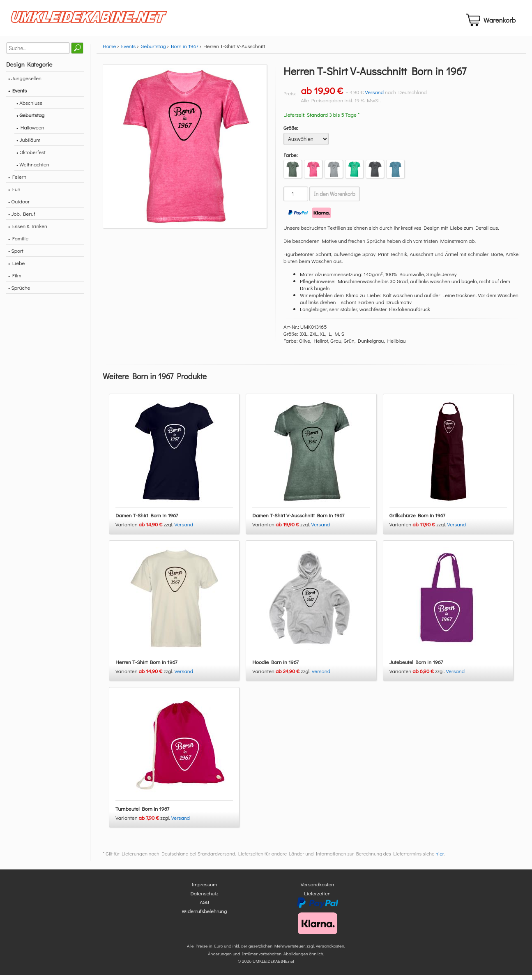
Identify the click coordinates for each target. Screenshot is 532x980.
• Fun (14, 194)
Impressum (205, 889)
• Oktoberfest (31, 157)
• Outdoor (19, 206)
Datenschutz (204, 898)
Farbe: (291, 160)
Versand (374, 97)
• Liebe (16, 268)
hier (440, 859)
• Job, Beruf (22, 218)
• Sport (16, 255)
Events (129, 51)
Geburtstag (153, 51)
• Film (15, 280)
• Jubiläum (28, 144)
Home (109, 51)
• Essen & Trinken (28, 231)
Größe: (291, 133)
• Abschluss (29, 107)
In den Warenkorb (335, 199)
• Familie (18, 243)
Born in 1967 (185, 51)
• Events (17, 95)
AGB (204, 907)
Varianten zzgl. (145, 529)
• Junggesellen (25, 83)
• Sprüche (19, 292)
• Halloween (30, 132)
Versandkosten (318, 889)
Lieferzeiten (317, 898)
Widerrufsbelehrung (204, 916)
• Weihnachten (33, 169)
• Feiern (17, 181)
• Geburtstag (30, 120)
